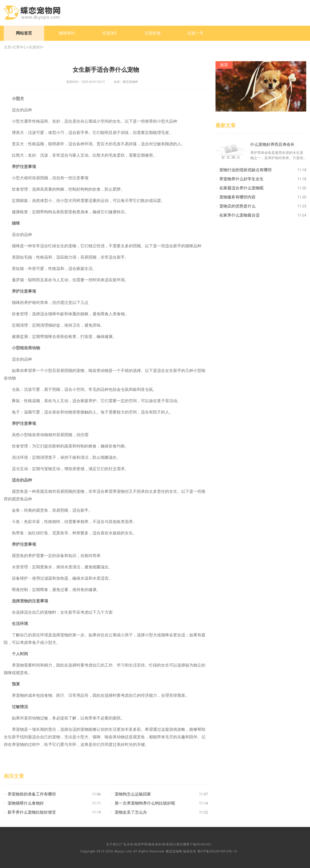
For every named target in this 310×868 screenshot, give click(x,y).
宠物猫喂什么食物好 (26, 803)
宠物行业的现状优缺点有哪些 (245, 170)
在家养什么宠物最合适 (239, 215)
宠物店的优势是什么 (237, 206)
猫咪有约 (67, 33)
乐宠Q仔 (110, 33)
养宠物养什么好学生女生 (241, 179)
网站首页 (24, 33)
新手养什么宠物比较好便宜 (32, 812)
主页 (7, 47)
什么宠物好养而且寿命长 (272, 144)
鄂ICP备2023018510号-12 (217, 851)
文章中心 (20, 47)
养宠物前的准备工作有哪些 (32, 794)
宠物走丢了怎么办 (131, 812)
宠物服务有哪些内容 (237, 197)
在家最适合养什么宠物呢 (241, 188)
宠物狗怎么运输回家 (133, 794)
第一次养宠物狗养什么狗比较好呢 (145, 803)
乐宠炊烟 (152, 33)
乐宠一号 (195, 33)
